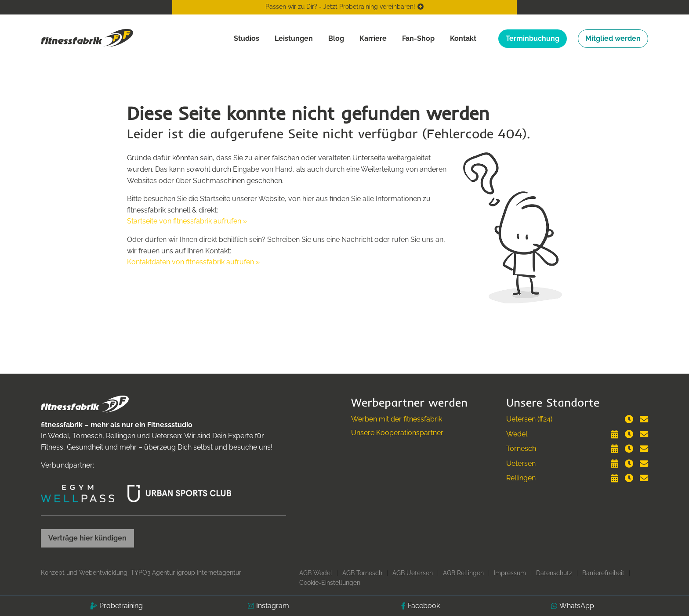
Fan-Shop (418, 38)
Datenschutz (554, 573)
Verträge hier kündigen (87, 538)
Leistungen (294, 38)
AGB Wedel (316, 573)
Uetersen (521, 463)
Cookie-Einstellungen (330, 583)
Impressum (510, 573)
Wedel (517, 434)
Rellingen (521, 478)
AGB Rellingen (463, 573)
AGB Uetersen (413, 573)
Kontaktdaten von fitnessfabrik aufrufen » (193, 262)
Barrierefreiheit (603, 573)
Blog (336, 38)
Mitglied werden (613, 38)
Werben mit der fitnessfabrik (397, 419)
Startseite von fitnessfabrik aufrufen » (187, 221)
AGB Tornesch (362, 573)
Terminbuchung (533, 38)
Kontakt (463, 38)
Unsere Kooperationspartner (397, 433)
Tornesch (521, 448)
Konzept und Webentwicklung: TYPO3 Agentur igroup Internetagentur (141, 573)
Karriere (373, 38)
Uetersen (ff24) (529, 419)
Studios (247, 38)
